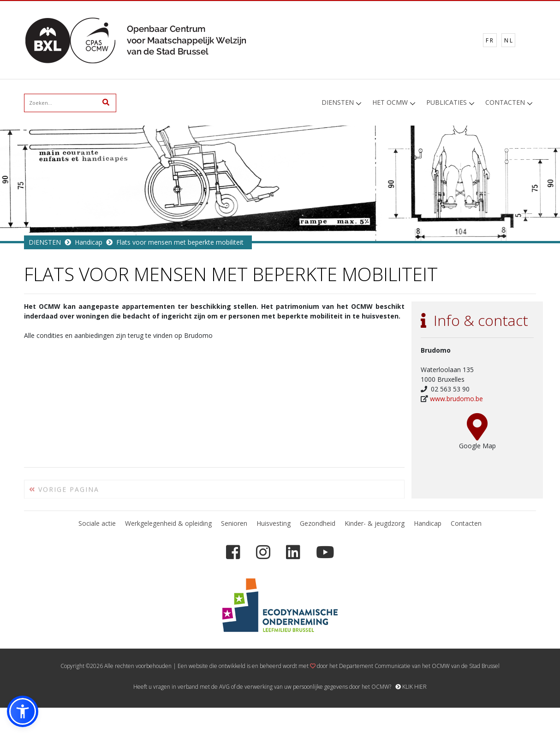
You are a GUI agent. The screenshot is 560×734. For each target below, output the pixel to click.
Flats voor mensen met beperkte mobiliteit (180, 242)
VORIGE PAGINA (64, 493)
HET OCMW (390, 102)
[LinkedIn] (293, 552)
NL (509, 40)
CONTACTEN (505, 102)
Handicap (89, 242)
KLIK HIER (411, 687)
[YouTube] (325, 552)
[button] (23, 711)
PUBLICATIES (447, 102)
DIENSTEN (338, 102)
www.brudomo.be (456, 399)
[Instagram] (263, 552)
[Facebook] (233, 552)
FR (490, 40)
